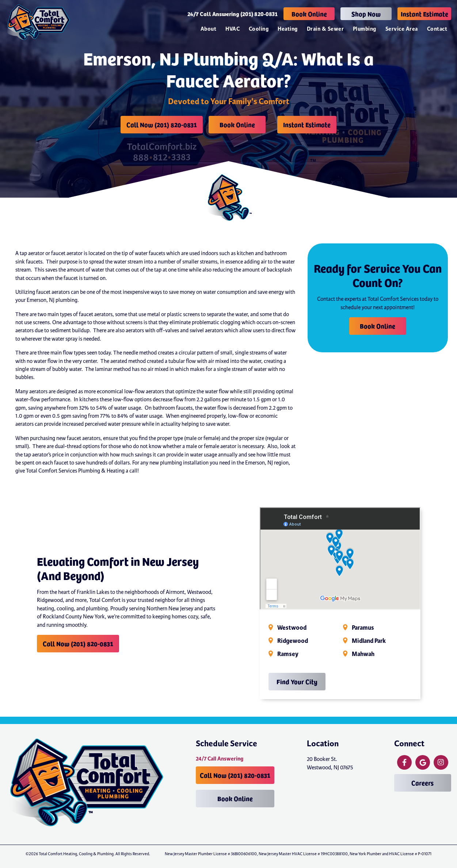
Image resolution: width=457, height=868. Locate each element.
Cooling (259, 29)
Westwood (292, 628)
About (208, 29)
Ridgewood (293, 641)
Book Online (309, 14)
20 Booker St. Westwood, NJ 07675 (330, 763)
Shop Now (366, 14)
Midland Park (369, 641)
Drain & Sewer (325, 29)
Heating (287, 29)
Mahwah (363, 654)
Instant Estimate (424, 14)
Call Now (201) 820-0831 (162, 124)
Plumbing (365, 29)
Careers (422, 783)
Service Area (402, 29)
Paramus (363, 628)
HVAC (233, 29)
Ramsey (288, 654)
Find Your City (297, 681)
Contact (437, 29)
